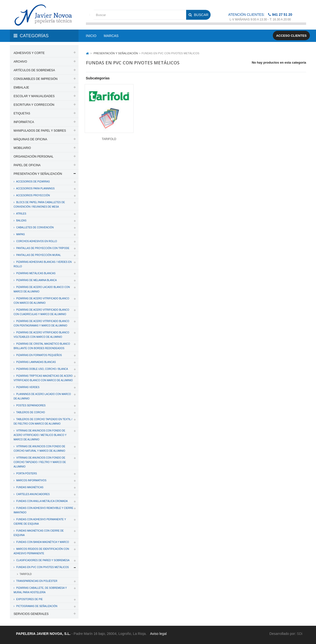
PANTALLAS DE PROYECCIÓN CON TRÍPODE (42, 248)
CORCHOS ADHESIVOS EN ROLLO (36, 241)
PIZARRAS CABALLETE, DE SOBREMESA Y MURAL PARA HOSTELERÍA (40, 590)
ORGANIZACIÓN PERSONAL (33, 157)
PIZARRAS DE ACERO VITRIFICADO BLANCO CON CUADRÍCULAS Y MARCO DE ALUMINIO (41, 312)
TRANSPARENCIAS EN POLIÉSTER (36, 581)
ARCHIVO (20, 62)
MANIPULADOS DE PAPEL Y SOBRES (40, 131)
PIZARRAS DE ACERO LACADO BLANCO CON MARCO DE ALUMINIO (42, 289)
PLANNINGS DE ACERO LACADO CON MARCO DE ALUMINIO (42, 396)
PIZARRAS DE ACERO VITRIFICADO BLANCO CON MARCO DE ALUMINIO (41, 301)
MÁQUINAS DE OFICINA (30, 139)
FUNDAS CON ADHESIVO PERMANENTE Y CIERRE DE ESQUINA (40, 522)
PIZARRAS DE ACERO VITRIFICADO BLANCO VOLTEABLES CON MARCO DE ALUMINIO (41, 335)
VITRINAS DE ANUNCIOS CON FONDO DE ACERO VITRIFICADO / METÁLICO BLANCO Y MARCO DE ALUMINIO (40, 435)
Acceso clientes (291, 36)
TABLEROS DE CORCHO (30, 412)
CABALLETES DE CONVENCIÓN (35, 227)
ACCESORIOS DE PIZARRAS (33, 182)
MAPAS (20, 234)
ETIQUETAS (22, 113)
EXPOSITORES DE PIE (29, 599)
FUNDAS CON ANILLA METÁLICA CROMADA (42, 501)
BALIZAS (21, 221)
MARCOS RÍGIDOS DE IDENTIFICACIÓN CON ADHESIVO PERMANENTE (41, 551)
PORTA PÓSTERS (26, 474)
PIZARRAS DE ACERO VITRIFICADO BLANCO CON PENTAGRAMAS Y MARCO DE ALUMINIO (41, 323)
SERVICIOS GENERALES (31, 614)
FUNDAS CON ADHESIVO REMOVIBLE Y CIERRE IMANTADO (43, 510)
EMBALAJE (21, 88)
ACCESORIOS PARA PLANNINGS (35, 188)
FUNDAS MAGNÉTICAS (30, 487)
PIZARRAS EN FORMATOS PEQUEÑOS (39, 355)
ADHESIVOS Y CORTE (29, 53)
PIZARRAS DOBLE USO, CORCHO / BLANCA (42, 369)
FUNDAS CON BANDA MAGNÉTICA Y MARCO (42, 542)
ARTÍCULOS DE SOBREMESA (34, 70)
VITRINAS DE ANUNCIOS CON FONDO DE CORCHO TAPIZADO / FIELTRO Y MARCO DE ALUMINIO (40, 462)
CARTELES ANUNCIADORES (33, 494)
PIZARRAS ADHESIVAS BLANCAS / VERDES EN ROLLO (43, 264)
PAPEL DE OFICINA (27, 165)
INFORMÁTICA (24, 122)
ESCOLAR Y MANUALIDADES (34, 96)
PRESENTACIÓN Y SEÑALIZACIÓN (38, 174)
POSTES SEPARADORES (31, 405)
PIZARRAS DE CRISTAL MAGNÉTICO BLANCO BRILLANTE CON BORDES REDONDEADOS (42, 346)
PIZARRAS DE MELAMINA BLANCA (36, 280)
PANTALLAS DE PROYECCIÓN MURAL (38, 255)
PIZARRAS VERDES (28, 387)
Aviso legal (158, 634)
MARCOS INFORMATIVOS (31, 480)
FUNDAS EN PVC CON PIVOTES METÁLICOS (42, 567)
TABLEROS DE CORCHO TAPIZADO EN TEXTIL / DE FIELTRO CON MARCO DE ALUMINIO (43, 421)
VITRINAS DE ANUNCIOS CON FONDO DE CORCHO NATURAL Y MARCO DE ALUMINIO (39, 449)
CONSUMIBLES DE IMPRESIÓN (36, 79)
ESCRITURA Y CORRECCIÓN (34, 105)
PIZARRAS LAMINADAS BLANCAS (36, 362)
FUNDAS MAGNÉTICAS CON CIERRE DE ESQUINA (39, 533)
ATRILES (21, 214)
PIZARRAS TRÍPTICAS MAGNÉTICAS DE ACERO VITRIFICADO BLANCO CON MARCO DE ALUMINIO (43, 378)
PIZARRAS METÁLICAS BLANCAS (36, 273)
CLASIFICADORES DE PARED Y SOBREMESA (42, 560)
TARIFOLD (25, 574)
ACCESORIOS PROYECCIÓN (33, 195)
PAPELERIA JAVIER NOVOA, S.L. (43, 634)
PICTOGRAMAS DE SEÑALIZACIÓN (36, 606)
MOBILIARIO (22, 148)
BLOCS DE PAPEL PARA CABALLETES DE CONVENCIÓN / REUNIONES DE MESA (39, 205)
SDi (300, 634)
